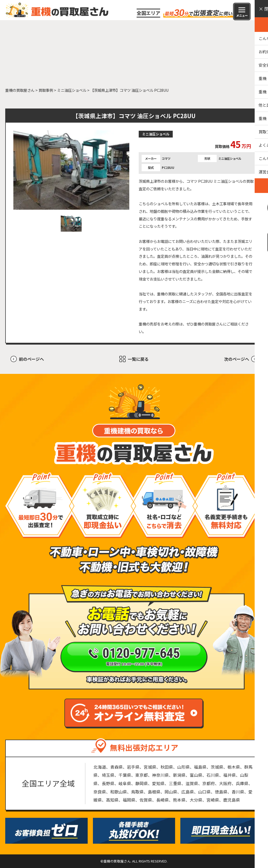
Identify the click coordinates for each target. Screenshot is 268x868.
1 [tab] (71, 223)
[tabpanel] (71, 170)
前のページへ (31, 359)
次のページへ (237, 359)
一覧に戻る (138, 359)
